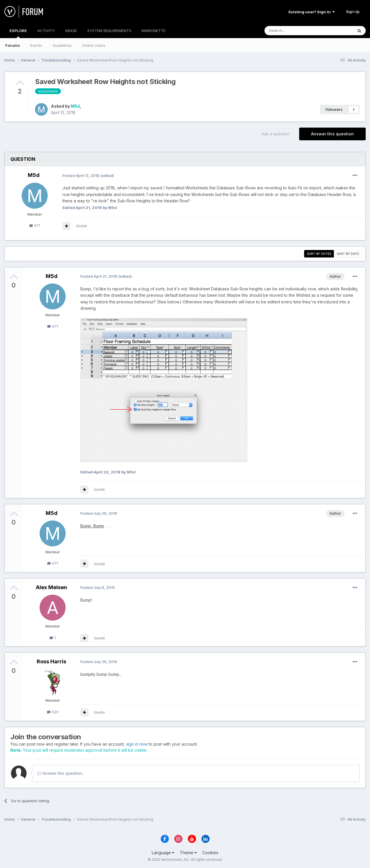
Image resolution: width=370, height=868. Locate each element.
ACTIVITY (46, 31)
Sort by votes (319, 254)
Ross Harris (51, 661)
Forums (13, 45)
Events (36, 45)
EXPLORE (18, 33)
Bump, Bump (92, 526)
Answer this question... (61, 773)
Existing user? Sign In (312, 12)
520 (53, 712)
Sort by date (348, 254)
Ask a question (276, 134)
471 (35, 225)
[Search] (294, 31)
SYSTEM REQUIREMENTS (109, 31)
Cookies (210, 853)
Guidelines (62, 45)
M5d (75, 106)
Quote (82, 226)
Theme (188, 853)
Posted (81, 176)
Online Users (94, 45)
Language (163, 853)
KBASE (71, 31)
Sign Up (353, 12)
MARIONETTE (153, 31)
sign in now (137, 744)
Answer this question (332, 134)
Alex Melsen (51, 587)
